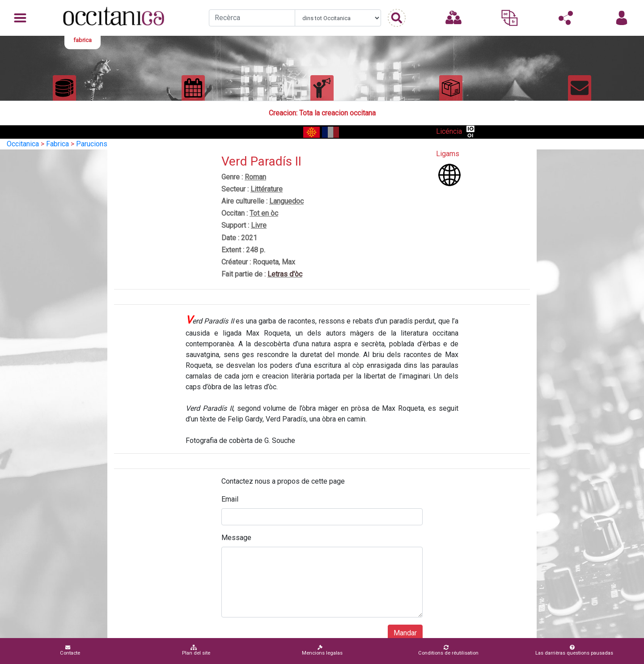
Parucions (92, 144)
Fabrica (57, 144)
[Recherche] (252, 18)
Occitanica (23, 144)
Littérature (267, 189)
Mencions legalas (322, 650)
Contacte (70, 650)
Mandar (405, 633)
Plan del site (196, 650)
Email (230, 499)
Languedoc (286, 201)
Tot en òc (264, 213)
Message (236, 538)
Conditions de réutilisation (448, 650)
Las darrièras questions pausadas (574, 650)
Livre (259, 225)
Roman (255, 177)
